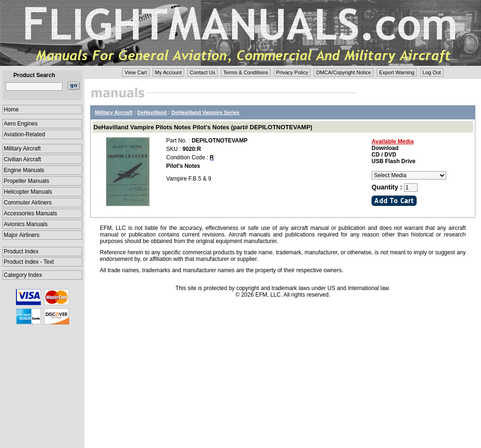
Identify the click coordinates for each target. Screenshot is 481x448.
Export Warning (397, 72)
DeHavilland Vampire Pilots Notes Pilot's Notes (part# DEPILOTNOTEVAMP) (203, 127)
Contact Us (202, 72)
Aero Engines (21, 124)
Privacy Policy (292, 72)
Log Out (432, 72)
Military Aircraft (22, 149)
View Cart (136, 72)
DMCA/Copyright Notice (344, 72)
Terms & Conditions (245, 72)
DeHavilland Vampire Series (206, 112)
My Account (168, 72)
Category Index (23, 275)
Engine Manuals (24, 170)
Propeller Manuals (27, 181)
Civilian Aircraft (22, 159)
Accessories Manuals (30, 213)
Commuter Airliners (28, 203)
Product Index (21, 252)
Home (11, 110)
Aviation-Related (24, 134)
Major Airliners (22, 235)
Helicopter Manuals (28, 192)
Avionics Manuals (26, 224)
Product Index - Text (29, 262)
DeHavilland (152, 112)
